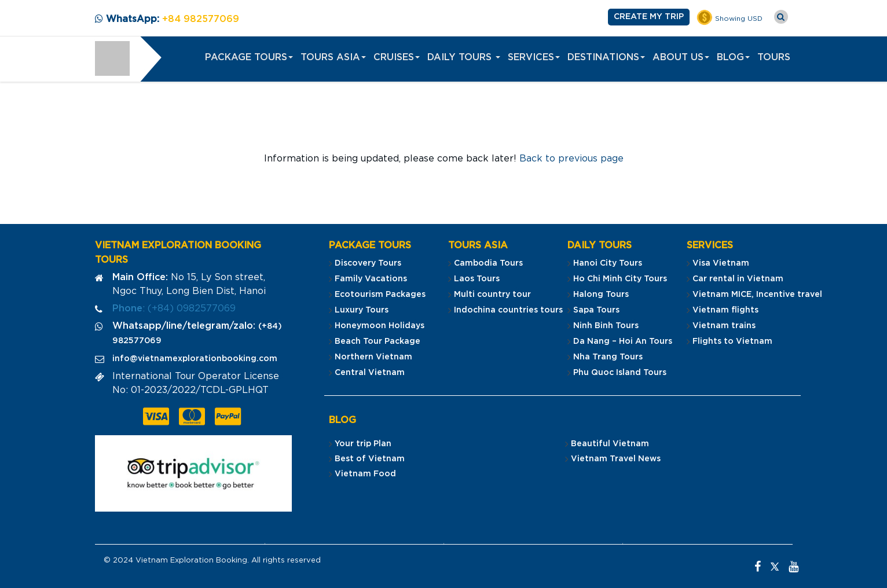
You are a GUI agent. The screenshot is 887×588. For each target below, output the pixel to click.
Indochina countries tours (508, 310)
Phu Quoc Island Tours (620, 373)
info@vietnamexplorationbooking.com (195, 359)
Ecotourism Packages (380, 295)
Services (534, 57)
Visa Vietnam (721, 263)
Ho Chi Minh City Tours (620, 279)
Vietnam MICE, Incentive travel (757, 295)
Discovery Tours (368, 263)
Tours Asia (333, 57)
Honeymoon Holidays (380, 326)
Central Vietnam (370, 373)
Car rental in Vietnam (738, 279)
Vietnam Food (365, 474)
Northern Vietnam (373, 357)
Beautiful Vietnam (610, 444)
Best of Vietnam (370, 459)
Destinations (606, 57)
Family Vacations (371, 279)
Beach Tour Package (377, 341)
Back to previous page (571, 159)
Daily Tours (464, 57)
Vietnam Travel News (616, 459)
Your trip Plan (363, 444)
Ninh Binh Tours (606, 326)
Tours (774, 57)
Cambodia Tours (488, 263)
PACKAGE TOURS (249, 57)
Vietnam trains (724, 326)
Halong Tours (601, 295)
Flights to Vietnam (732, 341)
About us (681, 57)
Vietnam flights (725, 310)
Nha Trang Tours (608, 357)
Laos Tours (477, 279)
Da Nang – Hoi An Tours (623, 341)
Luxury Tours (362, 310)
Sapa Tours (596, 310)
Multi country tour (492, 295)
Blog (733, 57)
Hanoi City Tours (608, 263)
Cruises (397, 57)
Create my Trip (649, 17)
